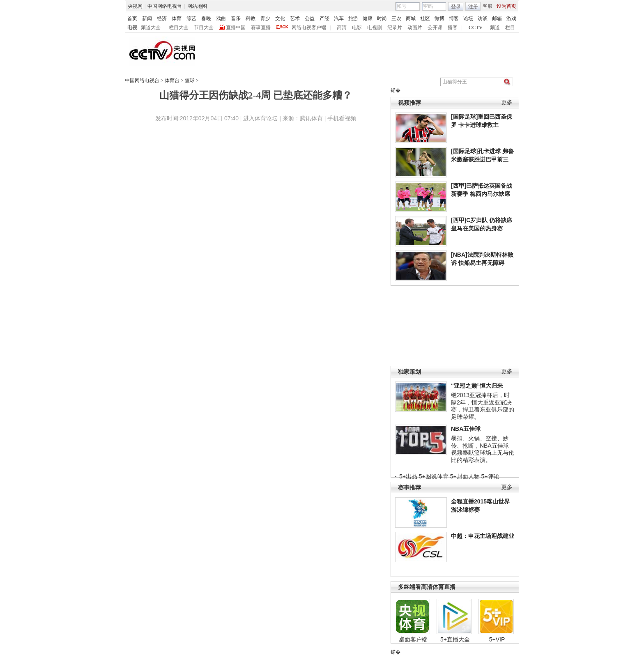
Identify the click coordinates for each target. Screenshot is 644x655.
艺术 (295, 18)
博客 (454, 18)
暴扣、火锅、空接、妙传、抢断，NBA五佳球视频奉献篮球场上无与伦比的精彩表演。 (483, 449)
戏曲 (221, 18)
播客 (453, 28)
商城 (411, 18)
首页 (132, 18)
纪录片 (395, 28)
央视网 (135, 6)
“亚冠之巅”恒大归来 (477, 386)
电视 (132, 28)
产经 (324, 18)
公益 (310, 18)
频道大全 (151, 28)
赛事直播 (261, 28)
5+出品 (408, 476)
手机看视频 (342, 118)
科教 (251, 18)
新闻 (147, 18)
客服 (488, 6)
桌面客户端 (413, 639)
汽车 (339, 18)
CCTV (476, 28)
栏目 (510, 28)
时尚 (382, 18)
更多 (507, 102)
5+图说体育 (434, 476)
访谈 (483, 18)
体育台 (172, 80)
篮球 (190, 80)
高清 (342, 28)
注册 (473, 7)
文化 (280, 18)
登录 (456, 7)
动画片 (415, 28)
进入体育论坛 (260, 118)
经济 (162, 18)
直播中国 (236, 28)
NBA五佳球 (466, 429)
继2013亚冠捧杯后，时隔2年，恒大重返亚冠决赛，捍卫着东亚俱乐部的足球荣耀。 (483, 406)
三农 (396, 18)
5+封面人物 (465, 476)
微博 (439, 18)
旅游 (353, 18)
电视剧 (375, 28)
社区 (425, 18)
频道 (495, 28)
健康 (368, 18)
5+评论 (490, 476)
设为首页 (506, 6)
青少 (265, 18)
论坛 (468, 18)
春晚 (206, 18)
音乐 (236, 18)
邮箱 (497, 18)
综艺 (191, 18)
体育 (177, 18)
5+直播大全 (455, 639)
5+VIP (497, 639)
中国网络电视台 (165, 6)
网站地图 (197, 6)
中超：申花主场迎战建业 (483, 536)
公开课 (435, 28)
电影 (357, 28)
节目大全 (204, 28)
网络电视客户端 (309, 28)
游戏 (511, 18)
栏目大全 (179, 28)
